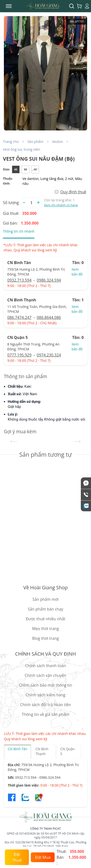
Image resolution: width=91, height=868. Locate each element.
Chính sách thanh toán (45, 666)
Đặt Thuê (17, 857)
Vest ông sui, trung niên (22, 149)
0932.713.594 (19, 280)
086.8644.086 (49, 317)
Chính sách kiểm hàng (45, 695)
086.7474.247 (19, 317)
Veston (58, 142)
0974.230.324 (49, 355)
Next (77, 441)
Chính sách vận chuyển (45, 675)
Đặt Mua (43, 857)
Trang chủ (11, 142)
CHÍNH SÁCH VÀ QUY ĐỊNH (45, 654)
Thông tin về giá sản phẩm (45, 714)
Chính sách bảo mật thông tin (45, 685)
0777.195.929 (19, 355)
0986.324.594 (49, 280)
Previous (14, 441)
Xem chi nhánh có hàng (61, 205)
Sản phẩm (35, 142)
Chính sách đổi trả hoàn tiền (46, 705)
